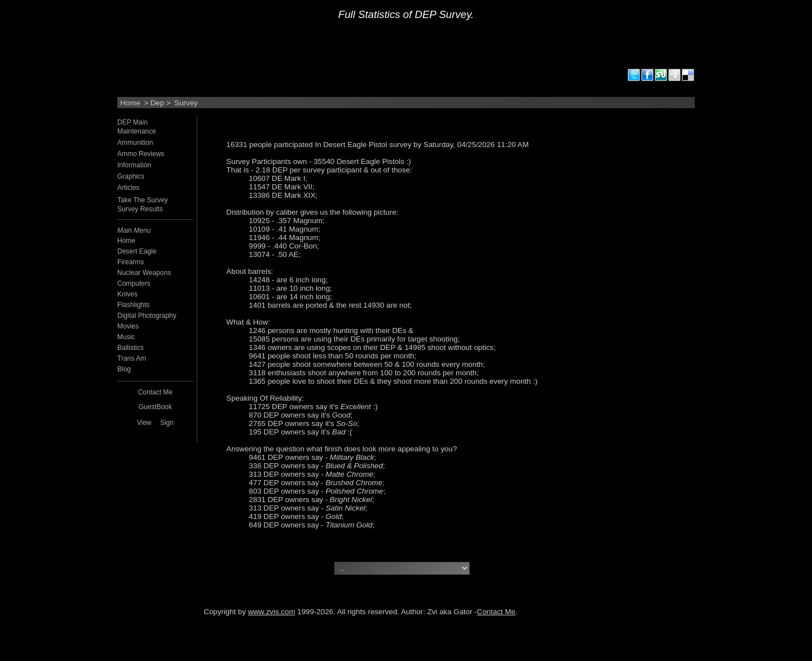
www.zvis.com (272, 612)
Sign (167, 423)
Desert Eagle (137, 251)
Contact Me (496, 612)
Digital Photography (147, 316)
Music (126, 337)
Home (130, 103)
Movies (128, 326)
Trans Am (132, 358)
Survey (186, 103)
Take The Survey (143, 200)
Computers (134, 283)
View (144, 423)
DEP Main (133, 122)
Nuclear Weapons (144, 273)
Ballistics (131, 348)
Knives (127, 294)
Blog (124, 369)
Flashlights (133, 305)
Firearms (131, 262)
